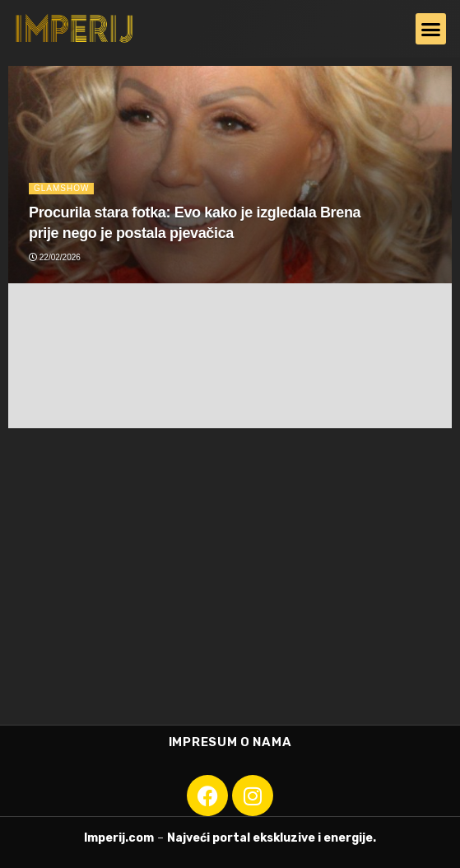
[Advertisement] (230, 585)
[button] (431, 29)
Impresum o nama (230, 742)
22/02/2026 (55, 257)
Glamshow (61, 188)
